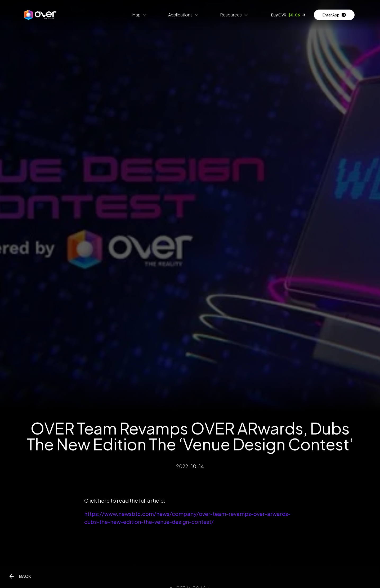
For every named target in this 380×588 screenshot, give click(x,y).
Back (20, 576)
